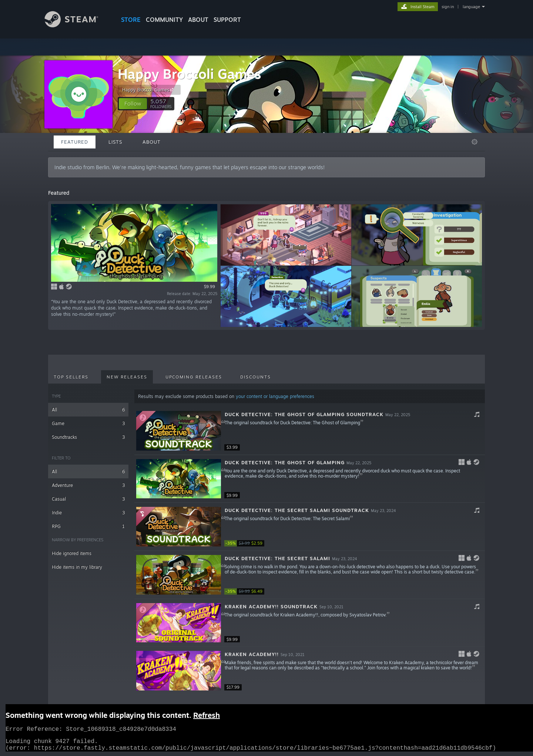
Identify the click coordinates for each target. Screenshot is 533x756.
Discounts (256, 377)
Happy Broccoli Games (190, 74)
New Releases (127, 377)
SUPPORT (227, 20)
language (471, 7)
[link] (247, 543)
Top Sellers (71, 377)
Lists (115, 142)
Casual (88, 499)
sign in (448, 7)
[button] (133, 104)
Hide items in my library (77, 567)
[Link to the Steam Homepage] (77, 25)
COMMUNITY (164, 20)
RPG (88, 526)
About (198, 20)
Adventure (88, 485)
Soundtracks (88, 437)
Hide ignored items (72, 553)
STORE (131, 20)
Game (88, 423)
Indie (88, 513)
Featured (75, 142)
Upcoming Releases (194, 377)
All (88, 410)
